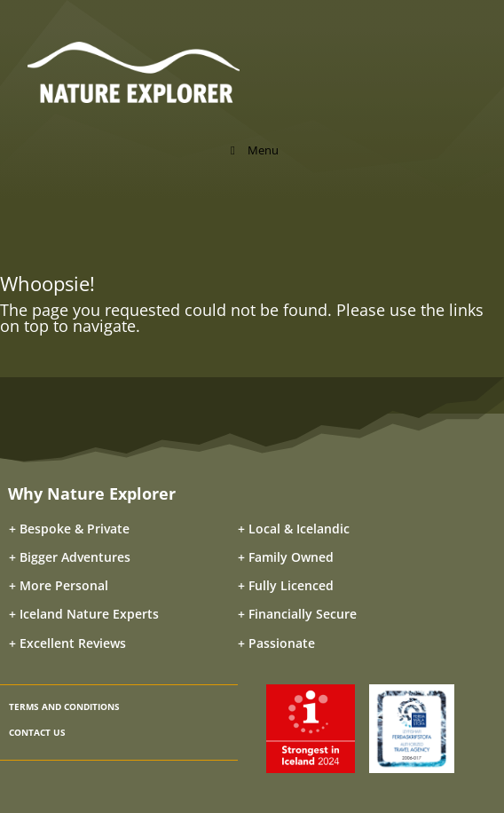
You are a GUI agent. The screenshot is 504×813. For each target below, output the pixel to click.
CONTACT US (37, 732)
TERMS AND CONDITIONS (64, 706)
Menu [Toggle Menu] (252, 150)
